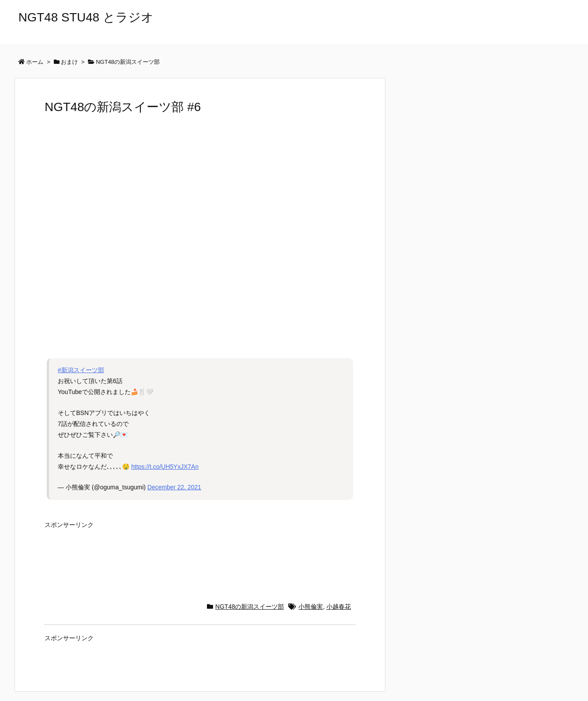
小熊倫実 (311, 607)
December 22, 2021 (174, 487)
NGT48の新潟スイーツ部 (250, 607)
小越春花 (339, 607)
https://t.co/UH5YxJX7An (165, 467)
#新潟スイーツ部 (81, 370)
